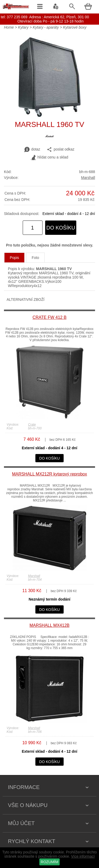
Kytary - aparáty (46, 27)
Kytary (23, 27)
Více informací (83, 856)
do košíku (61, 228)
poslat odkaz (61, 149)
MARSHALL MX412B (49, 625)
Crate (32, 425)
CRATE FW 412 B (49, 317)
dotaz (32, 149)
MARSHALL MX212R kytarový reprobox (50, 474)
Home (9, 27)
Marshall (88, 178)
